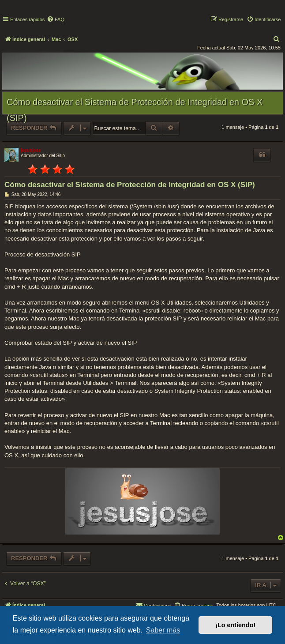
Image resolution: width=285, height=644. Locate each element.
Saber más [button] (163, 630)
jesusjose (31, 150)
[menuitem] (56, 19)
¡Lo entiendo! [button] (235, 625)
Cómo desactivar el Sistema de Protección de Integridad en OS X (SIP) (135, 110)
